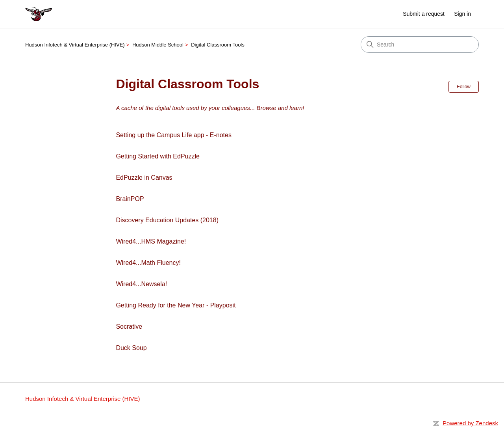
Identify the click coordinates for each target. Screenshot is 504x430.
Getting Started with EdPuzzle (158, 156)
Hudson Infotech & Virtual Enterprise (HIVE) (75, 45)
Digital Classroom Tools (218, 45)
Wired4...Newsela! (141, 284)
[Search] (420, 45)
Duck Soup (131, 348)
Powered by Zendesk (470, 423)
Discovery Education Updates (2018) (167, 220)
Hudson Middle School (158, 45)
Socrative (129, 327)
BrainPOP (130, 199)
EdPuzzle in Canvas (144, 178)
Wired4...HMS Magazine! (151, 241)
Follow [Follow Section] (464, 87)
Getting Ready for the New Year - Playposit (176, 305)
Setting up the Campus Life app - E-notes (174, 135)
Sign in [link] (462, 14)
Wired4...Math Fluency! (148, 263)
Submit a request (424, 14)
